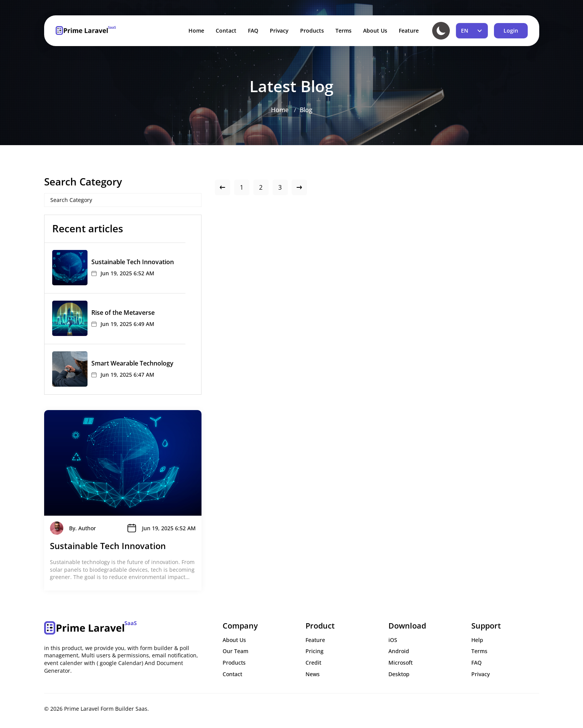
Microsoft (401, 663)
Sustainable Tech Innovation (133, 262)
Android (399, 651)
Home (196, 31)
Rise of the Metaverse (123, 313)
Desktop (399, 674)
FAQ (253, 31)
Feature (409, 31)
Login (511, 31)
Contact (226, 31)
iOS (393, 640)
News (313, 674)
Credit (313, 663)
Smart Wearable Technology (132, 363)
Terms (344, 31)
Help (477, 640)
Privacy (279, 31)
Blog (306, 110)
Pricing (315, 651)
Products (312, 31)
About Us (375, 31)
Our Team (235, 651)
